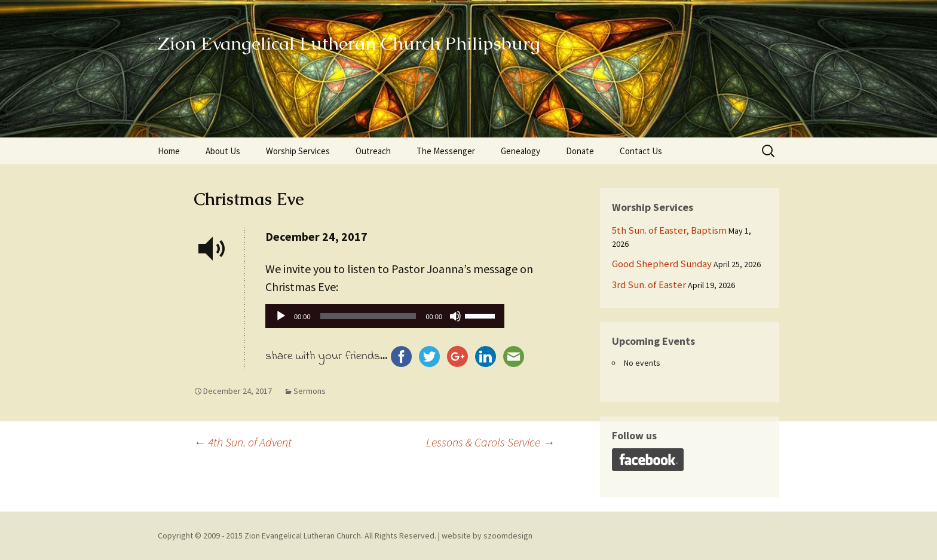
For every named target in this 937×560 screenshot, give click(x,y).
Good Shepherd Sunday (662, 264)
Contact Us (641, 151)
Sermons (310, 391)
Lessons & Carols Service (490, 442)
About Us (223, 151)
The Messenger (446, 151)
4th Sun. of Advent (243, 442)
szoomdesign (508, 535)
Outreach (373, 151)
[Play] (281, 316)
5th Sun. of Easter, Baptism (669, 230)
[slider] (368, 316)
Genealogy (520, 151)
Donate (580, 151)
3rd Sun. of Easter (649, 284)
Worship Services (298, 151)
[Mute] (455, 316)
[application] (385, 319)
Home (169, 151)
